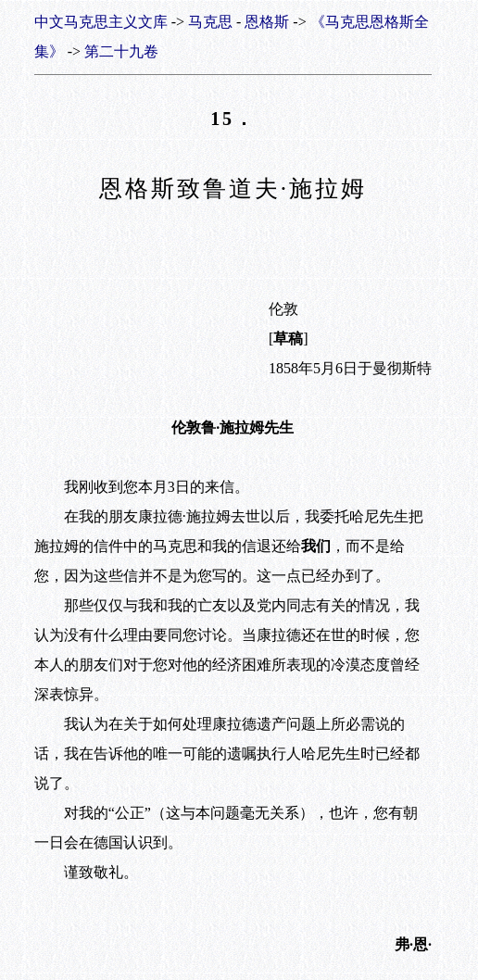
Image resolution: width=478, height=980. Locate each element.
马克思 (210, 22)
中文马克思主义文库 (101, 22)
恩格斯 (267, 22)
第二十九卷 (121, 51)
